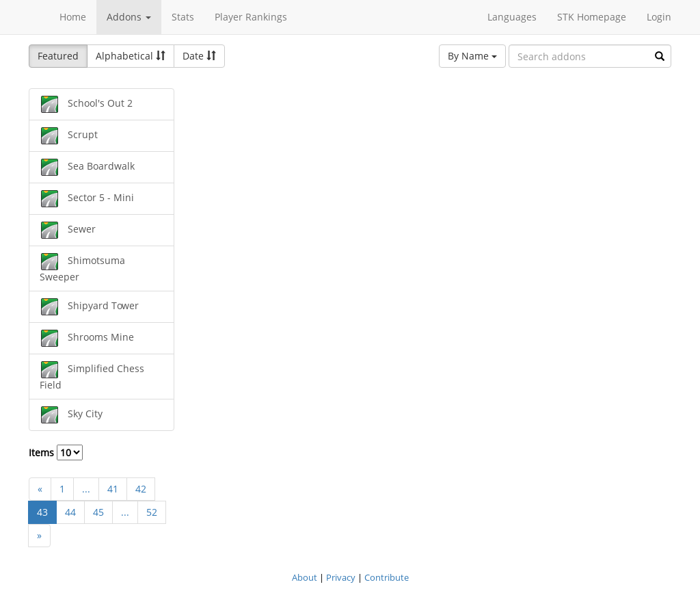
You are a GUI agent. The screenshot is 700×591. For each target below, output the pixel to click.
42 (141, 489)
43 (42, 512)
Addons (129, 17)
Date (199, 56)
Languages (512, 17)
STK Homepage (592, 17)
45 (98, 512)
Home (73, 17)
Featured (58, 56)
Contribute (387, 577)
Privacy (341, 577)
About (305, 577)
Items (56, 452)
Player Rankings (251, 17)
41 (113, 489)
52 (152, 512)
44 (70, 512)
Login (659, 17)
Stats (183, 17)
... (86, 489)
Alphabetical (131, 56)
